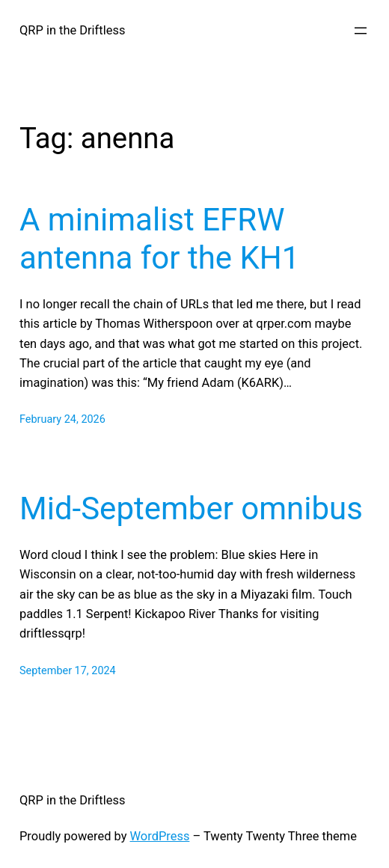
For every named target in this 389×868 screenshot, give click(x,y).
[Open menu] (361, 31)
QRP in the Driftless (72, 30)
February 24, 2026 (62, 419)
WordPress (160, 836)
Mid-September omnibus (191, 508)
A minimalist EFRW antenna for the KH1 (159, 238)
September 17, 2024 (68, 671)
